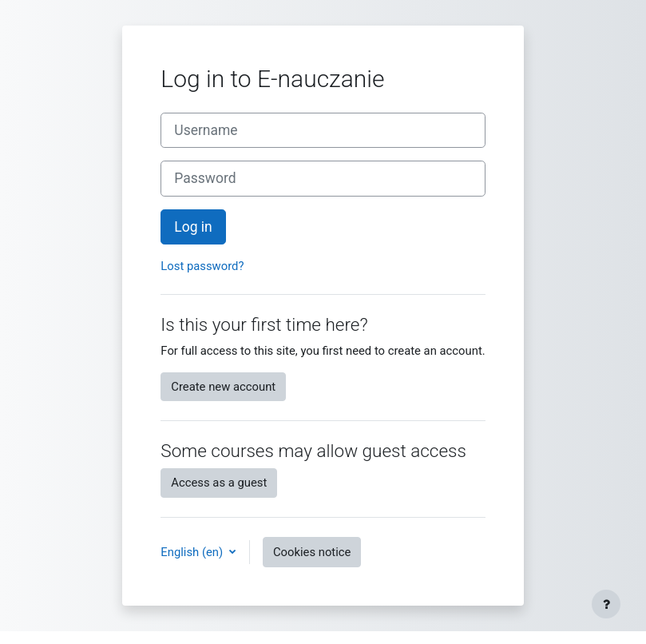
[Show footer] (606, 604)
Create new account (223, 387)
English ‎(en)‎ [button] (193, 552)
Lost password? (202, 266)
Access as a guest (219, 483)
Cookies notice (312, 552)
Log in (193, 227)
